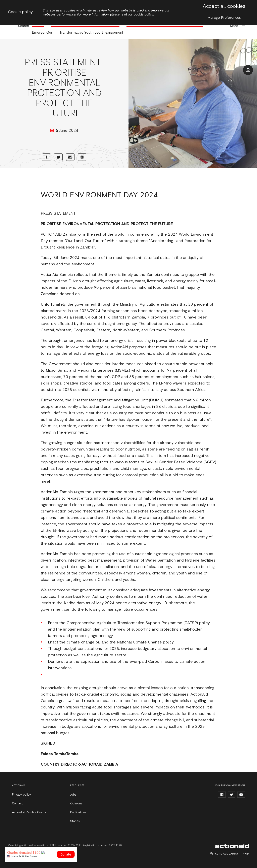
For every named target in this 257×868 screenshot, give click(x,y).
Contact (17, 804)
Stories (75, 821)
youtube (241, 795)
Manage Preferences (224, 18)
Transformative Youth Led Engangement (91, 33)
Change (245, 854)
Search (23, 26)
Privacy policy (21, 795)
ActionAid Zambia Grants (29, 812)
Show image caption (248, 70)
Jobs (73, 795)
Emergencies (42, 33)
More (234, 26)
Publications (78, 812)
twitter (232, 795)
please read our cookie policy (132, 15)
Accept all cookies (224, 7)
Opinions (76, 804)
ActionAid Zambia (232, 846)
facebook (222, 795)
